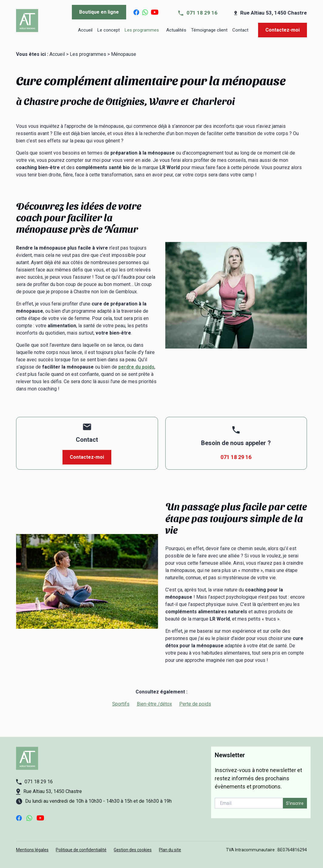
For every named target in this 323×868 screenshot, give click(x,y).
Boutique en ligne (99, 12)
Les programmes (142, 30)
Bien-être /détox (154, 704)
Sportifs (121, 704)
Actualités (176, 30)
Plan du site (170, 850)
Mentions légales (32, 850)
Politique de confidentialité (81, 850)
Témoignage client (209, 30)
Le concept (109, 30)
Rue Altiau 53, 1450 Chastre (274, 13)
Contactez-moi (283, 30)
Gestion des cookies (133, 850)
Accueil (85, 30)
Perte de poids (195, 704)
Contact (240, 30)
